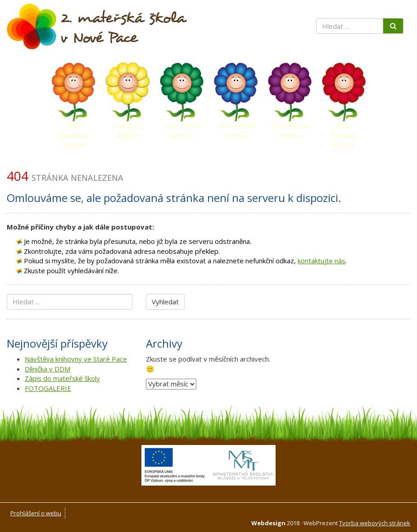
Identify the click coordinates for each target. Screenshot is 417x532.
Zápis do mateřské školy (62, 378)
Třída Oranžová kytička (73, 128)
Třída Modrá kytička (236, 128)
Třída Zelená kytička (181, 128)
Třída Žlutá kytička (127, 128)
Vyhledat (165, 302)
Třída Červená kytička (344, 128)
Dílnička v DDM (48, 369)
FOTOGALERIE (48, 388)
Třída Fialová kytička (290, 128)
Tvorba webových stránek (375, 523)
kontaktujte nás (322, 261)
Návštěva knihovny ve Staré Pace (76, 359)
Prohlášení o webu (36, 513)
